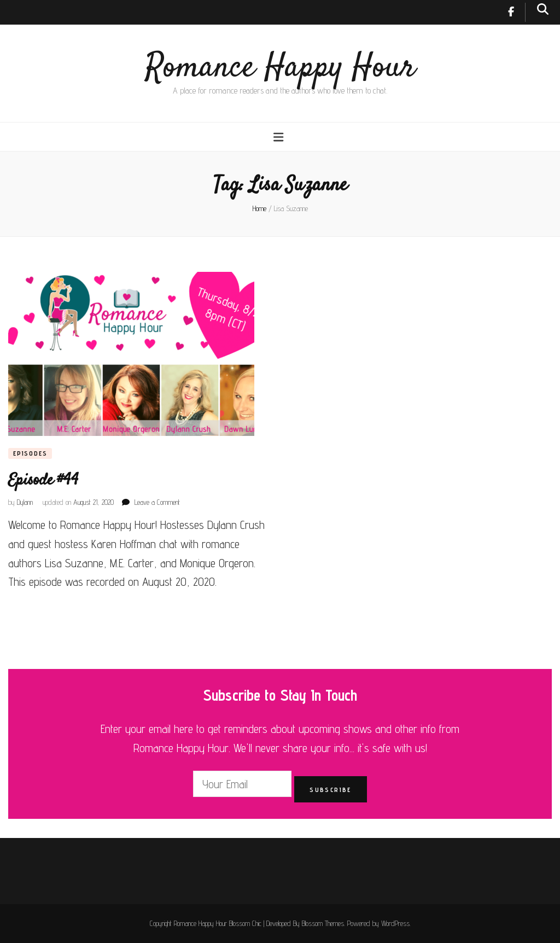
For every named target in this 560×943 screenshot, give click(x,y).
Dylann (25, 502)
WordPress (395, 923)
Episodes (30, 453)
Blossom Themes (323, 923)
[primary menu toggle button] (280, 137)
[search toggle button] (543, 9)
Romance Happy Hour (280, 68)
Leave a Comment (157, 502)
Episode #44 (43, 481)
